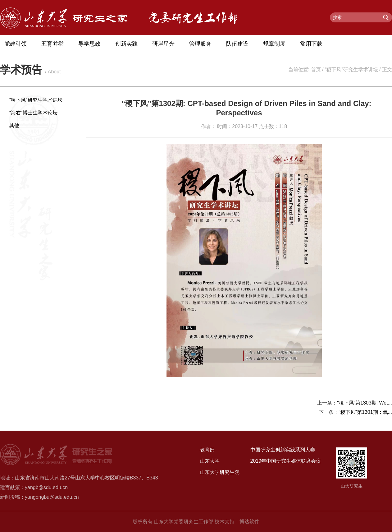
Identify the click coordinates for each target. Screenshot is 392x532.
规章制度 (274, 44)
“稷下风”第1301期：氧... (365, 412)
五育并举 (52, 44)
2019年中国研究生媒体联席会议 (286, 461)
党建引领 (16, 44)
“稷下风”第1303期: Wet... (365, 403)
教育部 (207, 450)
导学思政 (89, 44)
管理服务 (200, 44)
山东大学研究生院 (220, 472)
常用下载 (311, 44)
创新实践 (126, 44)
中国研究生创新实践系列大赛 (283, 450)
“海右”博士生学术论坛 (33, 113)
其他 (14, 125)
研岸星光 (163, 44)
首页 (316, 69)
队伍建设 (237, 44)
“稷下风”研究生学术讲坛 (351, 69)
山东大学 (210, 461)
